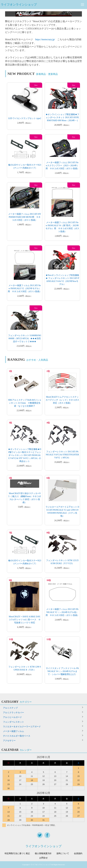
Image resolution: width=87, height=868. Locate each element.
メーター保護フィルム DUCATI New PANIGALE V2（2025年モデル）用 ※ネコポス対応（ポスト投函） (25, 288)
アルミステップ (10, 708)
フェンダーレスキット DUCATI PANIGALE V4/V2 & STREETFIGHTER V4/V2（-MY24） (62, 455)
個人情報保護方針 (43, 854)
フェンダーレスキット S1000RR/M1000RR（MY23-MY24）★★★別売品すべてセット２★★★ (25, 338)
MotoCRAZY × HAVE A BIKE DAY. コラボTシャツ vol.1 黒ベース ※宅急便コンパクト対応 (25, 620)
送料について (63, 854)
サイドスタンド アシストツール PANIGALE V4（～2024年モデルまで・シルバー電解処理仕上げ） (62, 671)
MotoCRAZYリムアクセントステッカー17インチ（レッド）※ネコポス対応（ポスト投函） (62, 400)
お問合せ (43, 858)
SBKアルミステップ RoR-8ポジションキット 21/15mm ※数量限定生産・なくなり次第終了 (25, 403)
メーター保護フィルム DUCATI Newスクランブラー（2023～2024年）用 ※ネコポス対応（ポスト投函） (62, 166)
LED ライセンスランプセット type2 (25, 118)
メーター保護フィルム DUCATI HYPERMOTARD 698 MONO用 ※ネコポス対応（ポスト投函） (25, 217)
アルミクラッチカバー (13, 713)
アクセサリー (9, 741)
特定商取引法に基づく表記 (17, 854)
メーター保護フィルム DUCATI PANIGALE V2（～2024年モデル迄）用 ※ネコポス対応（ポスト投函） (62, 612)
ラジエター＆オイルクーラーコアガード (22, 727)
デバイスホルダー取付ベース (17, 736)
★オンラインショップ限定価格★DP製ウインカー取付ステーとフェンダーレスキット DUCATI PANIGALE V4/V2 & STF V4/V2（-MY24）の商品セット (25, 455)
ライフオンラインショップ (19, 5)
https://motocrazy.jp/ (45, 39)
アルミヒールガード (12, 717)
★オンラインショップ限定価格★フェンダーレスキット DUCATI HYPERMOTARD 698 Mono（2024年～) (62, 117)
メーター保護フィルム (13, 731)
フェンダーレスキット (13, 722)
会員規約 (78, 854)
